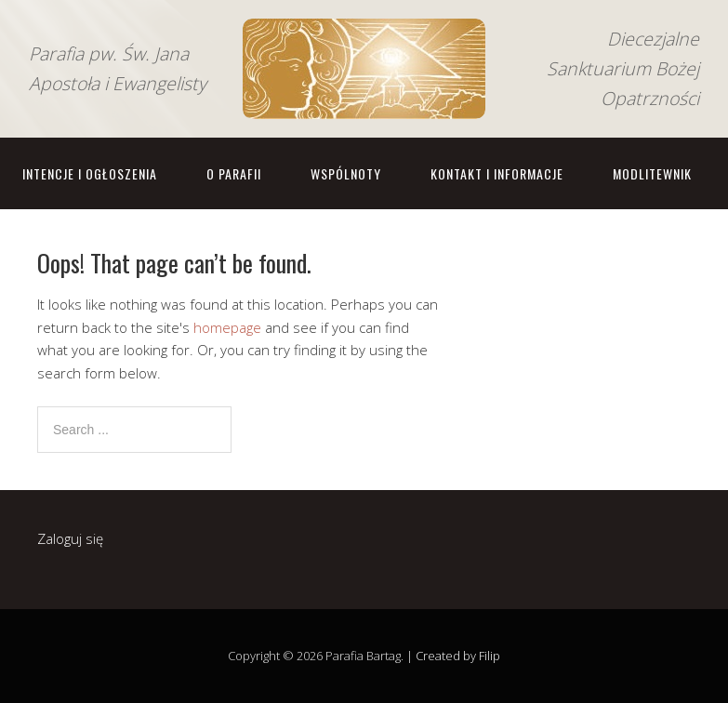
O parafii (234, 173)
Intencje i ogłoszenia (90, 173)
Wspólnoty (346, 173)
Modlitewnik (652, 173)
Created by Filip (458, 656)
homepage (227, 327)
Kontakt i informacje (497, 173)
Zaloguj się (70, 538)
